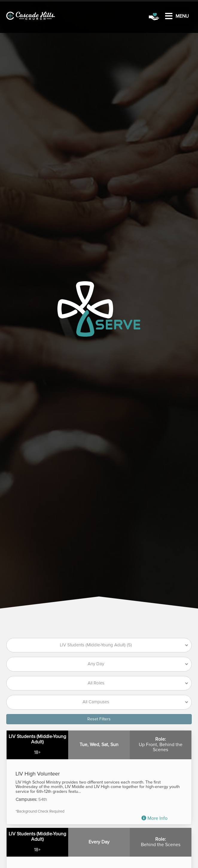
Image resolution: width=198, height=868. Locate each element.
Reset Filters (99, 719)
